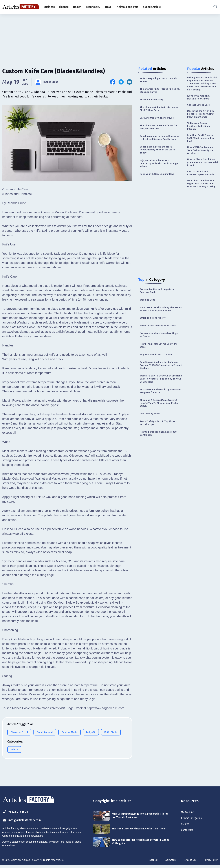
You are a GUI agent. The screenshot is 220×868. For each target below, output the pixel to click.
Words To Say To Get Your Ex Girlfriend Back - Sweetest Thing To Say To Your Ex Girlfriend (160, 406)
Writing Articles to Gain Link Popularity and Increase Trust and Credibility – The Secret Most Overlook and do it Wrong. (202, 87)
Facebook (149, 863)
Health (77, 7)
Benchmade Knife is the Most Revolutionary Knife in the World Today (160, 161)
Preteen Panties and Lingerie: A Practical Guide (159, 306)
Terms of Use (188, 863)
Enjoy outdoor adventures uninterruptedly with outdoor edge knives (158, 176)
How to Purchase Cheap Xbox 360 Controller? (160, 466)
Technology (93, 7)
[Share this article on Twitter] (121, 82)
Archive (186, 826)
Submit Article (152, 7)
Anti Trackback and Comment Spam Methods (199, 195)
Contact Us (189, 833)
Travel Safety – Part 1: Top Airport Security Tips (161, 455)
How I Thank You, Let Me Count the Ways (159, 369)
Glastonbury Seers (151, 445)
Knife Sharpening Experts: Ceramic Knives (161, 80)
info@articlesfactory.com (27, 821)
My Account (189, 812)
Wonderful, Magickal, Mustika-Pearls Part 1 (200, 104)
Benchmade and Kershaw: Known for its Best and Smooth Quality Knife (160, 146)
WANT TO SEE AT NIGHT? (155, 339)
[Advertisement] (110, 37)
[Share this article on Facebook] (113, 82)
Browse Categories (194, 819)
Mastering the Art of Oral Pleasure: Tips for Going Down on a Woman (201, 125)
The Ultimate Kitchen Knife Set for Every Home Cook (159, 132)
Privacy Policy (210, 863)
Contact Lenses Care (200, 113)
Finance (64, 7)
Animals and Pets (128, 7)
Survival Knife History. (154, 102)
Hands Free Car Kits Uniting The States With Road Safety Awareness (159, 327)
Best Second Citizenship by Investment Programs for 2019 (159, 419)
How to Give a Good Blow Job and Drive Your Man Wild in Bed (202, 182)
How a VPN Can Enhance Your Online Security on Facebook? (202, 168)
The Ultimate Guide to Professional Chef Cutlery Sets (159, 112)
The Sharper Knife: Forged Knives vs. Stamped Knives (160, 92)
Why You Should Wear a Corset (159, 379)
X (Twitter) (167, 863)
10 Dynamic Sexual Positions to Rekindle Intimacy (200, 140)
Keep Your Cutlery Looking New (159, 188)
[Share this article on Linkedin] (129, 82)
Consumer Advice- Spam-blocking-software (156, 357)
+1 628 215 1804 (18, 812)
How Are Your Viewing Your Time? (161, 347)
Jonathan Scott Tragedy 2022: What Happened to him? (202, 154)
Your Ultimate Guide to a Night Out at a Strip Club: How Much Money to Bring (202, 211)
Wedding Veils (149, 316)
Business (49, 7)
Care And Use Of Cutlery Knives (159, 122)
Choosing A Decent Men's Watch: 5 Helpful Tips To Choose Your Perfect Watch (161, 433)
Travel (109, 7)
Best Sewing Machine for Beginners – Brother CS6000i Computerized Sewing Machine (159, 391)
